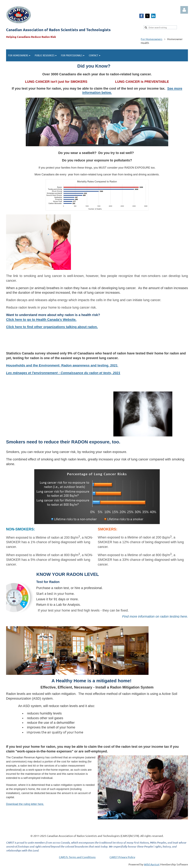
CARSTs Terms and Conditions (77, 857)
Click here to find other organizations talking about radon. (52, 327)
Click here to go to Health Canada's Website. (41, 320)
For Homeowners (152, 39)
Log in (184, 10)
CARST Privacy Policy (122, 857)
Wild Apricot (152, 864)
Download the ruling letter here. (25, 804)
